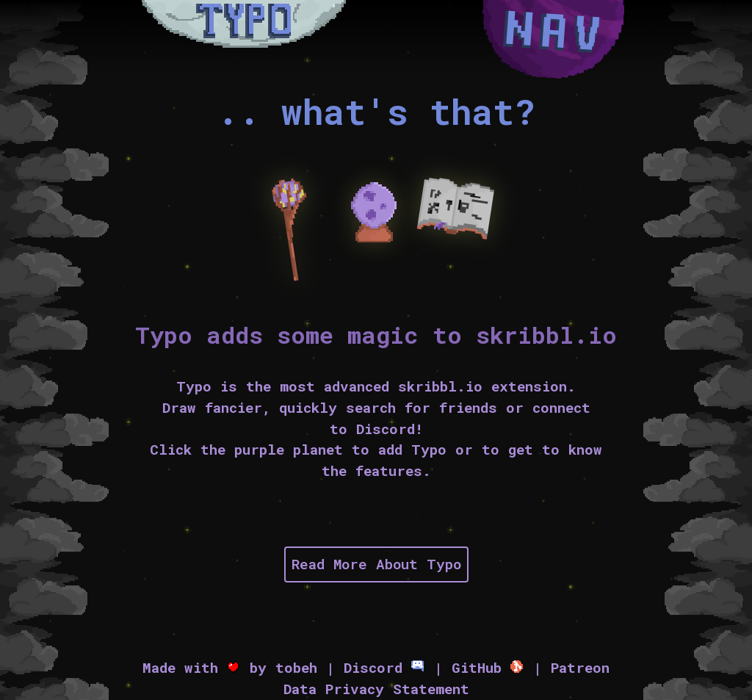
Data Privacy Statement (376, 689)
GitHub (488, 667)
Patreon (580, 667)
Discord (384, 667)
